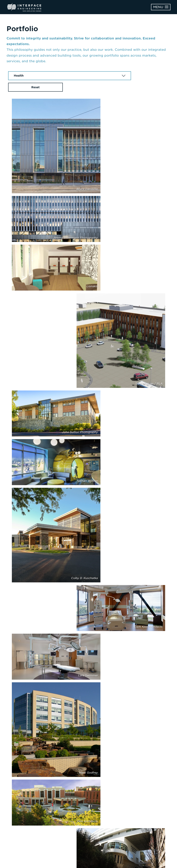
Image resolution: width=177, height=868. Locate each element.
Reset (151, 76)
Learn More (150, 811)
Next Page (88, 783)
